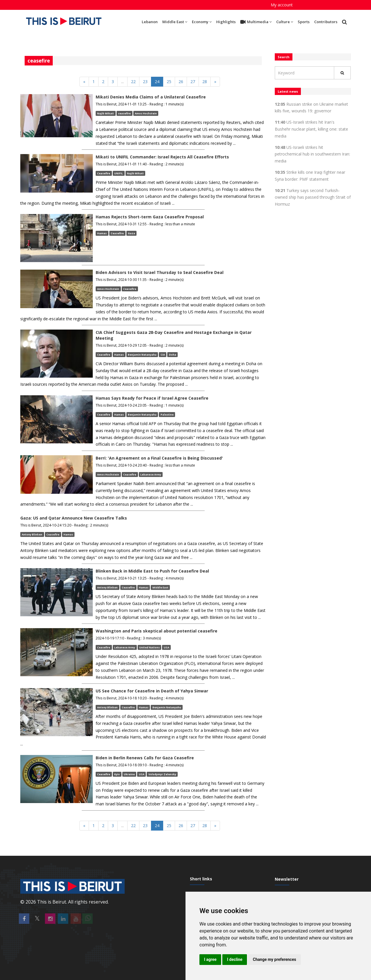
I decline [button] (235, 959)
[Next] (215, 82)
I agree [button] (210, 959)
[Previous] (84, 82)
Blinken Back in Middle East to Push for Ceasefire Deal (152, 571)
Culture (285, 22)
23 (145, 82)
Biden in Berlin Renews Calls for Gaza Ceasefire (145, 758)
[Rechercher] (342, 73)
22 (133, 82)
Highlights (226, 22)
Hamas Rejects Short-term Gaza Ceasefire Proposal (150, 217)
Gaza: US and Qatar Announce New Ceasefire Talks (74, 518)
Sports (304, 22)
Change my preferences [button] (274, 959)
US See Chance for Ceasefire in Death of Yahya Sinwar (152, 691)
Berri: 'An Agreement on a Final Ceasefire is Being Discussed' (159, 458)
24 (157, 82)
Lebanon (150, 22)
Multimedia (256, 22)
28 (205, 82)
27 (193, 82)
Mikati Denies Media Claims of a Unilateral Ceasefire (151, 97)
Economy (202, 22)
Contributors (326, 22)
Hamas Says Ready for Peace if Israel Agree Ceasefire (152, 398)
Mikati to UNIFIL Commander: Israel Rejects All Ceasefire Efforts (162, 157)
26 (181, 82)
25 (169, 82)
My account (282, 5)
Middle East (175, 22)
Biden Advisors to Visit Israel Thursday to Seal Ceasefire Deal (160, 272)
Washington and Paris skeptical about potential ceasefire (157, 631)
